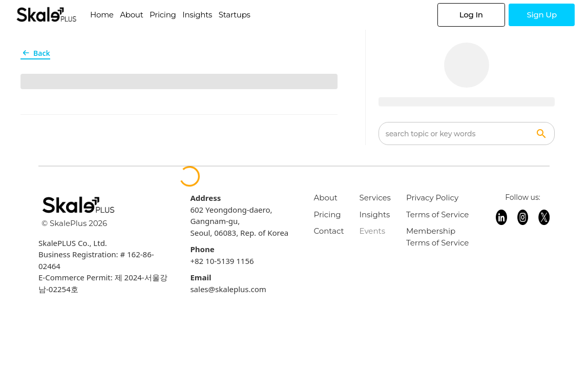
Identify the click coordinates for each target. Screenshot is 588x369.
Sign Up (542, 15)
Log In (471, 15)
